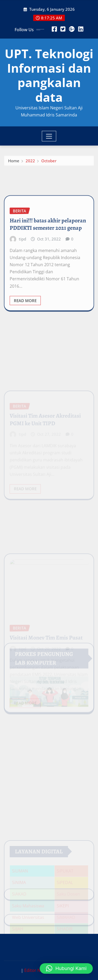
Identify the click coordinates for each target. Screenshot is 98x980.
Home (14, 162)
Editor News (36, 970)
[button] (66, 968)
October (49, 162)
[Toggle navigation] (49, 136)
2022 (30, 162)
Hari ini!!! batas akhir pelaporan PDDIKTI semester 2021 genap (48, 242)
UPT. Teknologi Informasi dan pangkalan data (49, 75)
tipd (22, 257)
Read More (25, 318)
